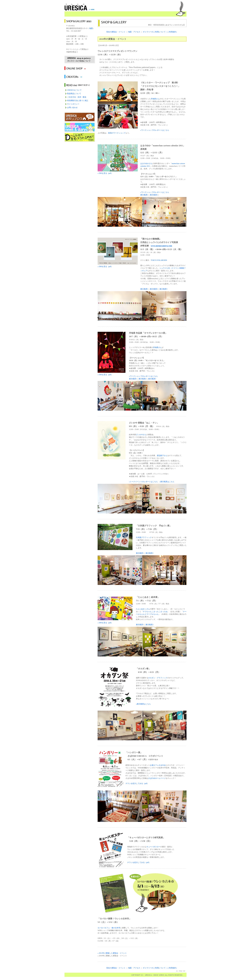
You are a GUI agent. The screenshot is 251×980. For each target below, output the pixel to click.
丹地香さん (155, 99)
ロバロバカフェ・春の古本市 (109, 928)
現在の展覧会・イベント (116, 32)
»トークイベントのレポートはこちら (143, 482)
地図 (91, 28)
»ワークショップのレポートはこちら (155, 130)
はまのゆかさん (146, 163)
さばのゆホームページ (157, 778)
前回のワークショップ (117, 133)
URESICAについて (74, 90)
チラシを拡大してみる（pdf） (137, 783)
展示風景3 (163, 289)
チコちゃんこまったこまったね (155, 612)
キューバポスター (153, 847)
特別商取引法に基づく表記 (78, 101)
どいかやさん (141, 435)
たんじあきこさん (143, 609)
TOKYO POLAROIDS (159, 260)
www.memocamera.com (161, 246)
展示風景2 (154, 195)
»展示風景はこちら (167, 482)
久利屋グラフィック (144, 537)
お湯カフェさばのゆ (158, 765)
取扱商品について (74, 94)
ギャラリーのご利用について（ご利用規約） (160, 32)
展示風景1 (144, 195)
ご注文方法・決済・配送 (77, 97)
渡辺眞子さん (162, 455)
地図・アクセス (134, 32)
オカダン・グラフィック (158, 678)
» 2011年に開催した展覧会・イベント (112, 953)
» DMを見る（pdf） (112, 374)
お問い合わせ (72, 107)
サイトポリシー (73, 104)
